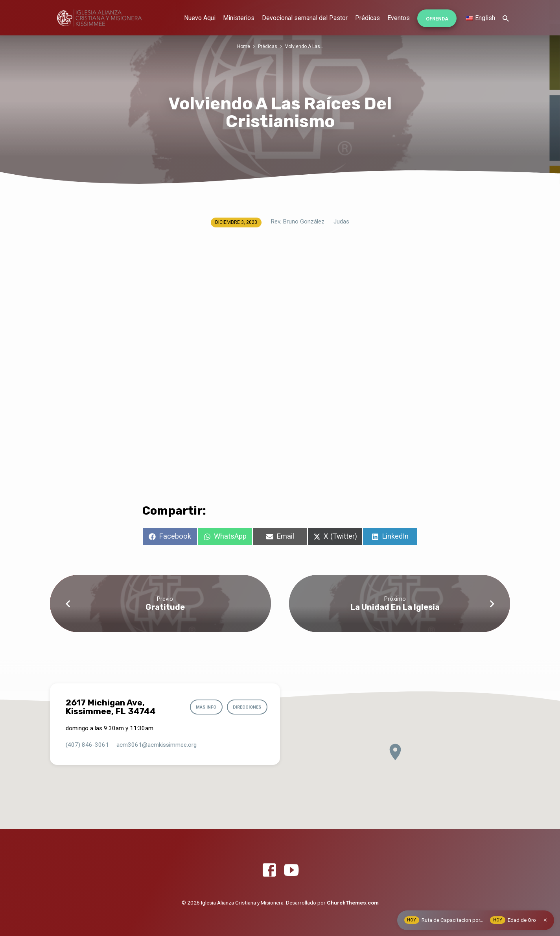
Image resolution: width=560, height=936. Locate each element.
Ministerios (239, 18)
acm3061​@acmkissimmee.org (157, 745)
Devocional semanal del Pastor (305, 18)
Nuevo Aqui (200, 18)
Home (243, 46)
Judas (341, 222)
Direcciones (246, 707)
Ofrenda (437, 19)
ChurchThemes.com (353, 903)
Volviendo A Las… (304, 46)
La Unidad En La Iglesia (395, 607)
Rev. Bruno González (297, 222)
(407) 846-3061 (87, 745)
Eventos (399, 18)
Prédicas (367, 18)
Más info (203, 707)
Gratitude (165, 607)
